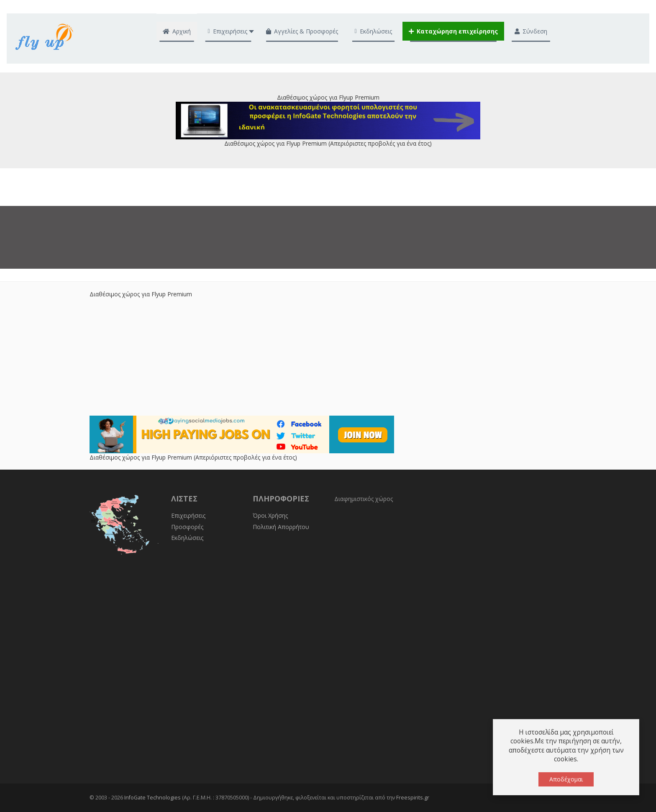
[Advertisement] (328, 357)
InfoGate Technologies (152, 798)
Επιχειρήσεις (188, 515)
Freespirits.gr (413, 798)
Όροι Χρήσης (270, 515)
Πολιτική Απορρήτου (281, 527)
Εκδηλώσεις (187, 538)
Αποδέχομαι (566, 779)
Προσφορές (187, 527)
